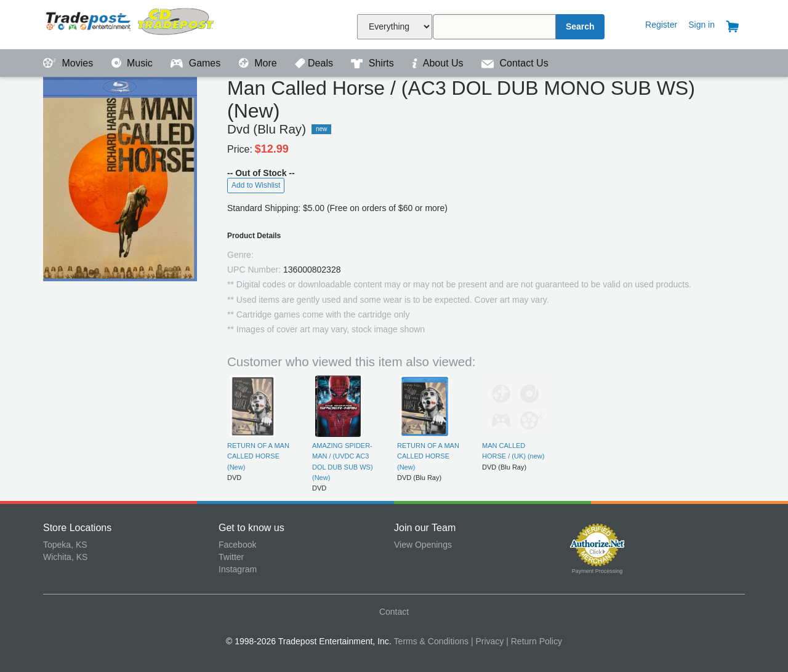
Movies (70, 63)
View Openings (423, 545)
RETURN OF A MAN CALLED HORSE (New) (258, 456)
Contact (394, 612)
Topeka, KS (65, 545)
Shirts (374, 63)
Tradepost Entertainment (131, 23)
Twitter (231, 557)
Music (134, 63)
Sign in (702, 25)
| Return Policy (534, 641)
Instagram (238, 569)
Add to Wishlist (256, 185)
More (259, 63)
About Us (439, 63)
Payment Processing (597, 571)
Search (580, 26)
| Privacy (487, 641)
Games (197, 63)
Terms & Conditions (431, 641)
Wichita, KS (65, 557)
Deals (315, 63)
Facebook (237, 545)
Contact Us (515, 63)
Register (661, 25)
